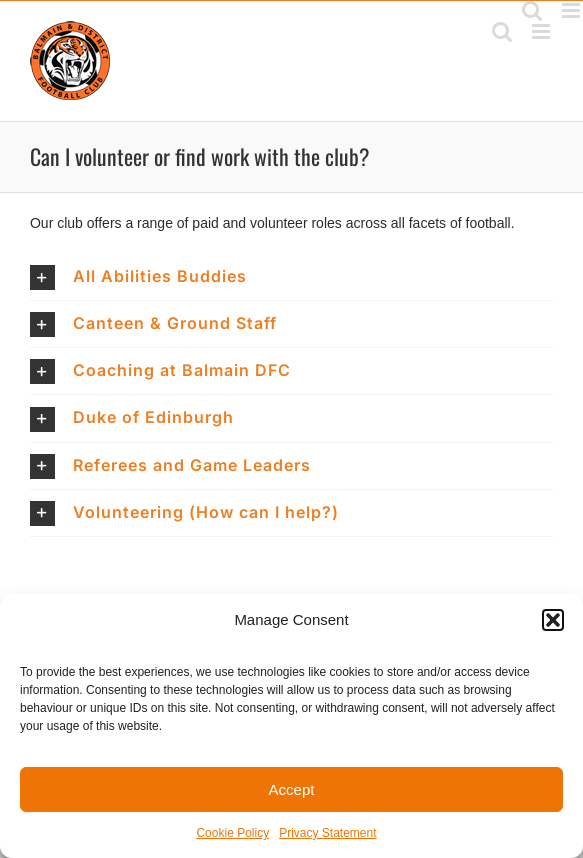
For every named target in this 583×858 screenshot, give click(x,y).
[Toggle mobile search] (502, 31)
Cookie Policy (232, 833)
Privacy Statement (327, 833)
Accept (292, 789)
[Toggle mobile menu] (542, 31)
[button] (553, 620)
